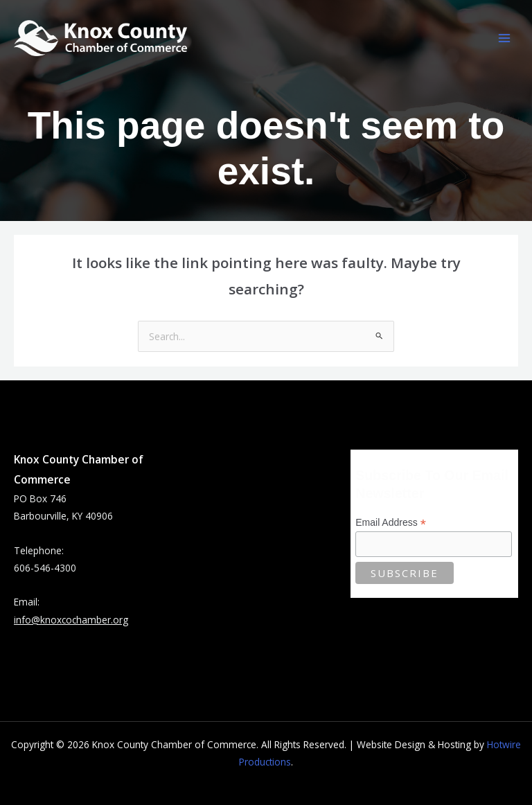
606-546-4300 (45, 568)
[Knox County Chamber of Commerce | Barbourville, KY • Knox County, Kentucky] (100, 38)
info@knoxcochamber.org (71, 620)
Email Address (391, 523)
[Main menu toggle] (505, 38)
